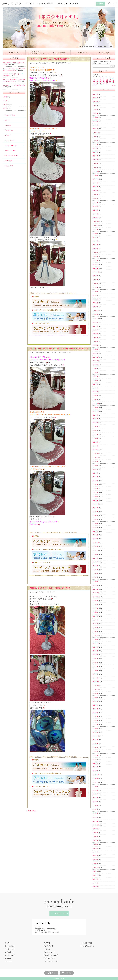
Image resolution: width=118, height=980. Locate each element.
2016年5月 (95, 523)
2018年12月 (96, 403)
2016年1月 (95, 539)
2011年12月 (96, 728)
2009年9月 (95, 833)
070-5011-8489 (43, 931)
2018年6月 (95, 427)
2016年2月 (95, 535)
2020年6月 (95, 334)
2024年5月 (95, 152)
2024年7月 (95, 144)
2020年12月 (96, 311)
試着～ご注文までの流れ (11, 156)
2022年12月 (96, 218)
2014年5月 (95, 616)
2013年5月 (95, 663)
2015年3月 (95, 578)
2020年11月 (96, 315)
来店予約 (100, 4)
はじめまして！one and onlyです (37, 53)
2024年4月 (95, 156)
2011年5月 (95, 755)
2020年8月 (95, 326)
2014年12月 (96, 589)
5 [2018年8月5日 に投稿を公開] (113, 78)
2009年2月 (95, 860)
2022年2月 (95, 257)
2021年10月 (96, 272)
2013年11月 (96, 639)
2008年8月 (95, 883)
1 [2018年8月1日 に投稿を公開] (101, 78)
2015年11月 (96, 547)
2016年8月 (95, 512)
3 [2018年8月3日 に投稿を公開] (107, 78)
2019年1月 (95, 400)
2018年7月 (95, 423)
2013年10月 (96, 643)
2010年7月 (95, 794)
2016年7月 (95, 516)
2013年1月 (95, 678)
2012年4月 (95, 713)
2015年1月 (95, 585)
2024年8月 (95, 141)
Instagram (67, 973)
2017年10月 (96, 458)
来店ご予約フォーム (88, 946)
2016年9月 (95, 508)
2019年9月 (95, 369)
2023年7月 (95, 191)
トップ (7, 943)
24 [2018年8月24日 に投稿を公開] (107, 82)
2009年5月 (95, 848)
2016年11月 (96, 500)
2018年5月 (95, 431)
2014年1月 (95, 632)
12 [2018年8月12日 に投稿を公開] (113, 79)
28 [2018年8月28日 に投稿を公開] (97, 84)
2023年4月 (95, 202)
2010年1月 (95, 817)
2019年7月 (95, 376)
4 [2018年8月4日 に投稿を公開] (110, 78)
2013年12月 (96, 636)
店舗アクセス (74, 4)
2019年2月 (95, 396)
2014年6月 (95, 612)
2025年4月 (95, 117)
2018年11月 (96, 407)
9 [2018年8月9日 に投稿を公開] (104, 79)
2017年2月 (95, 489)
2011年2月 (95, 767)
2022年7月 (95, 237)
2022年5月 (95, 245)
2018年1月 (95, 446)
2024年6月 (95, 148)
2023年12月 (96, 171)
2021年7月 (95, 284)
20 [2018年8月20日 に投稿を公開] (94, 82)
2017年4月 (95, 481)
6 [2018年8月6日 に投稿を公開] (94, 79)
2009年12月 (96, 821)
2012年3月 (95, 717)
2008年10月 (96, 875)
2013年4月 (95, 666)
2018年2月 (95, 442)
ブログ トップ (14, 53)
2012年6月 (95, 705)
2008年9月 (95, 879)
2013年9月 (95, 647)
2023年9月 (95, 183)
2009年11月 (96, 825)
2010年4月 (95, 806)
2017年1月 (95, 492)
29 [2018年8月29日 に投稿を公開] (101, 84)
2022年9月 (95, 229)
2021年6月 (95, 287)
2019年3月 (95, 392)
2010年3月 (95, 810)
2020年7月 (95, 330)
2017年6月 (95, 473)
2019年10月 (96, 365)
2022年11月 (96, 222)
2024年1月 (95, 168)
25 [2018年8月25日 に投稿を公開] (110, 82)
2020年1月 (95, 353)
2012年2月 (95, 721)
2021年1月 (95, 307)
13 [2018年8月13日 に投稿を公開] (94, 81)
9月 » (113, 85)
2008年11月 (96, 871)
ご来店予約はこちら (59, 913)
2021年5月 (95, 291)
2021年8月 (95, 280)
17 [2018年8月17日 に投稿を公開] (107, 81)
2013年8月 (95, 651)
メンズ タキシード (49, 952)
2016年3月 (95, 531)
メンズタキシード (9, 140)
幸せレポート (51, 4)
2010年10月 (96, 782)
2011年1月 (95, 771)
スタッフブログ (63, 4)
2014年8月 (95, 605)
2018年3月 (95, 438)
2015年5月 (95, 570)
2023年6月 (95, 195)
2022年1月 (95, 260)
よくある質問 (8, 161)
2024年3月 (95, 160)
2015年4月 (95, 574)
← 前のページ (31, 811)
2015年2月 (95, 581)
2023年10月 (96, 179)
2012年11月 (96, 686)
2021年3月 (95, 299)
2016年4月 (95, 527)
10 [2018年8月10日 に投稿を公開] (107, 79)
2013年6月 (95, 659)
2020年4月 (95, 342)
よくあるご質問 (87, 943)
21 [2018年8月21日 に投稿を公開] (97, 82)
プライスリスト (9, 130)
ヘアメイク (8, 135)
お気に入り (9, 961)
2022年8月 (95, 233)
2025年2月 (95, 125)
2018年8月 (95, 419)
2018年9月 (95, 415)
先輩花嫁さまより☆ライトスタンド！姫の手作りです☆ (50, 588)
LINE (51, 973)
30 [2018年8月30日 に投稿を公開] (104, 84)
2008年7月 (95, 887)
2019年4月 (95, 388)
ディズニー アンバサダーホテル (53, 353)
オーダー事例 (41, 4)
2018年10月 (96, 411)
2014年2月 (95, 628)
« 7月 (94, 85)
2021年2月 (95, 303)
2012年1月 (95, 724)
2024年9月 (95, 137)
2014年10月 (96, 597)
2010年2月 (95, 813)
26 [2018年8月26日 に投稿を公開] (113, 82)
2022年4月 (95, 249)
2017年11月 (96, 454)
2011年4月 (95, 759)
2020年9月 (95, 322)
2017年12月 (96, 450)
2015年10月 (96, 550)
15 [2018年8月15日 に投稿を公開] (101, 81)
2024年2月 (95, 164)
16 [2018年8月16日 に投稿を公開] (104, 81)
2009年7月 (95, 840)
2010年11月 (96, 779)
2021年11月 (96, 268)
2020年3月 (95, 345)
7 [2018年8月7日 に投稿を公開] (97, 79)
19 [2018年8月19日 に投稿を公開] (113, 81)
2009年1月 (95, 864)
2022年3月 (95, 253)
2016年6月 (95, 520)
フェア (5, 101)
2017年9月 (95, 462)
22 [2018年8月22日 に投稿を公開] (101, 82)
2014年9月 (95, 601)
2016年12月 (96, 496)
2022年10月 (96, 226)
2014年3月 (95, 624)
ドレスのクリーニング (11, 146)
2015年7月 (95, 562)
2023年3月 (95, 206)
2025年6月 (95, 110)
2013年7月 (95, 655)
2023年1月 (95, 214)
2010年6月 (95, 798)
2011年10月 (96, 736)
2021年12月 (96, 264)
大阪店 (5, 108)
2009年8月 (95, 837)
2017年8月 (95, 465)
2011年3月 (95, 763)
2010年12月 (96, 775)
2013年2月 (95, 674)
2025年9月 (95, 98)
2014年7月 (95, 608)
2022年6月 (95, 241)
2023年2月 (95, 210)
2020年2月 (95, 349)
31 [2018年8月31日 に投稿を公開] (107, 84)
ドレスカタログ (29, 4)
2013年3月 (95, 670)
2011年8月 (95, 744)
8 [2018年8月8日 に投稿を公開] (101, 79)
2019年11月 (96, 361)
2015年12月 (96, 543)
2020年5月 (95, 338)
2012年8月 (95, 697)
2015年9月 (95, 554)
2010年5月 (95, 802)
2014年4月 (95, 620)
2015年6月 (95, 566)
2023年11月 (96, 175)
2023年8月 (95, 187)
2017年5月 (95, 477)
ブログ (5, 105)
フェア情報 (8, 125)
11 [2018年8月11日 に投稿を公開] (110, 79)
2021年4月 (95, 295)
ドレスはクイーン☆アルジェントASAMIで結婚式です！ (50, 59)
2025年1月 (95, 129)
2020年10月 (96, 318)
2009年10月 (96, 829)
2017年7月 (95, 469)
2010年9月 (95, 786)
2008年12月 (96, 868)
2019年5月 (95, 384)
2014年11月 (96, 593)
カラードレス (8, 120)
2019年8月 (95, 373)
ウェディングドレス (10, 115)
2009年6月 (95, 844)
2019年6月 (95, 380)
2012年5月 (95, 709)
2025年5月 (95, 113)
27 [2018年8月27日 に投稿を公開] (94, 84)
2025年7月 (95, 106)
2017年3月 (95, 485)
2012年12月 (96, 682)
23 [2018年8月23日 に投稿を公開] (104, 82)
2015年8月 (95, 558)
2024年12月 (96, 133)
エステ (5, 97)
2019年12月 (96, 357)
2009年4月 (95, 852)
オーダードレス (10, 949)
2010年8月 (95, 790)
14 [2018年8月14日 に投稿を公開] (97, 81)
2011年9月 (95, 740)
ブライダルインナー (10, 151)
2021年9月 (95, 276)
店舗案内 (8, 958)
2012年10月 (96, 690)
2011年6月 (95, 752)
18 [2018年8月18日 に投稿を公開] (110, 81)
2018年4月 (95, 434)
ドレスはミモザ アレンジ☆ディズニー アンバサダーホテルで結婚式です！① (59, 349)
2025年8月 (95, 102)
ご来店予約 (104, 53)
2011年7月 (95, 748)
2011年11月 (96, 732)
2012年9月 (95, 694)
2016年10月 (96, 504)
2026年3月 (95, 94)
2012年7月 (95, 701)
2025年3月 (95, 121)
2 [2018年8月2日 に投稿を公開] (104, 78)
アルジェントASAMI (50, 63)
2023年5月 (95, 199)
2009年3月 (95, 856)
